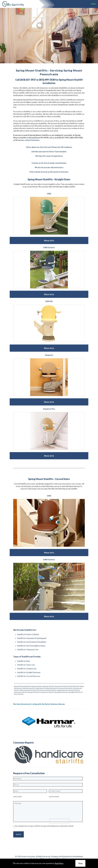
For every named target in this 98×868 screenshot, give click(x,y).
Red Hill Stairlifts (74, 686)
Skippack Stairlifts (62, 690)
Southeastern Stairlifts (21, 692)
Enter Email (18, 797)
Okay (80, 863)
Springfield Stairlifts (75, 692)
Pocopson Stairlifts (37, 686)
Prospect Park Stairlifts (62, 686)
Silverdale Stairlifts (51, 690)
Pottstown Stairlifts (49, 686)
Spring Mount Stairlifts (61, 692)
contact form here (32, 140)
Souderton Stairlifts (74, 690)
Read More (59, 863)
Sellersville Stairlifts (26, 690)
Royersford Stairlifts (29, 688)
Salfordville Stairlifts (52, 688)
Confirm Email (54, 797)
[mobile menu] (94, 4)
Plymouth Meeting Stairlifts (22, 686)
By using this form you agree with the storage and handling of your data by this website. (45, 826)
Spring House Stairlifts (47, 692)
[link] (49, 216)
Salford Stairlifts (40, 688)
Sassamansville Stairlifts (66, 688)
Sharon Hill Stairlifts (38, 690)
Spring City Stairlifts (34, 692)
